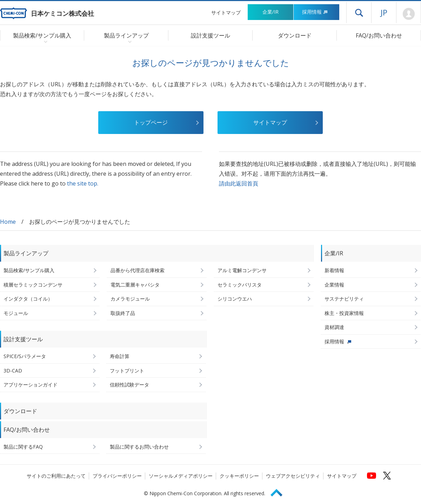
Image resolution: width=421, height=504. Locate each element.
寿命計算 (120, 356)
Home (8, 222)
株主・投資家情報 (344, 313)
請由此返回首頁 (239, 183)
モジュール (16, 313)
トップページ (151, 122)
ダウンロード (295, 35)
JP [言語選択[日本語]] (384, 12)
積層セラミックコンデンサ (33, 285)
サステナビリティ (344, 299)
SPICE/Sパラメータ (25, 356)
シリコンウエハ (235, 299)
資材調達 (334, 327)
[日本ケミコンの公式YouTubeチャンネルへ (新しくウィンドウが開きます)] (372, 476)
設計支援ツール (210, 35)
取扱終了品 (123, 313)
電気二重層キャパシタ (135, 285)
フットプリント (127, 371)
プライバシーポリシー (117, 476)
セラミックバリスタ (240, 285)
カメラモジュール (130, 299)
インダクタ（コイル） (28, 299)
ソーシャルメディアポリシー (181, 476)
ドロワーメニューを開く (359, 13)
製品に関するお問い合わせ (139, 447)
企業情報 (334, 285)
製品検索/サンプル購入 (29, 270)
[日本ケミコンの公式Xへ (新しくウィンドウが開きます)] (387, 476)
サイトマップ (226, 12)
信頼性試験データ (129, 385)
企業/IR (270, 12)
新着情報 (334, 270)
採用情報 (315, 12)
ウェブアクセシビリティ (293, 476)
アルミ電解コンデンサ (242, 270)
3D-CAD (13, 371)
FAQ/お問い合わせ (379, 35)
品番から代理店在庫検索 (138, 270)
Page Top (280, 492)
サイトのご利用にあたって (56, 476)
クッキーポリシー (239, 476)
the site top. (83, 183)
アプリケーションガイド (31, 385)
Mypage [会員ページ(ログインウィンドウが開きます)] (409, 14)
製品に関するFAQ (23, 447)
